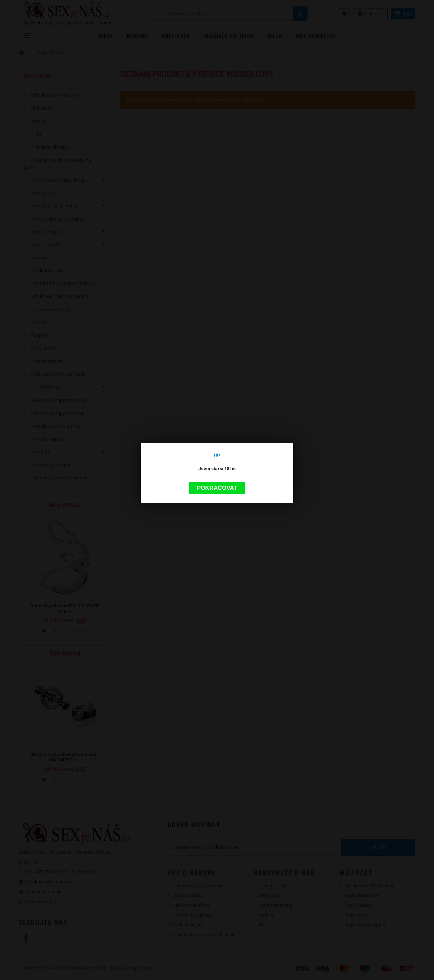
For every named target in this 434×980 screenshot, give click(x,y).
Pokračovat (217, 488)
